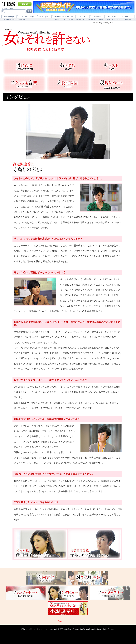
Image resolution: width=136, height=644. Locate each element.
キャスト (112, 67)
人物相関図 (68, 84)
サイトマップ (42, 629)
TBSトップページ (29, 629)
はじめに (24, 67)
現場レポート (112, 84)
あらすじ (68, 67)
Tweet (60, 621)
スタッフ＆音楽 (24, 84)
